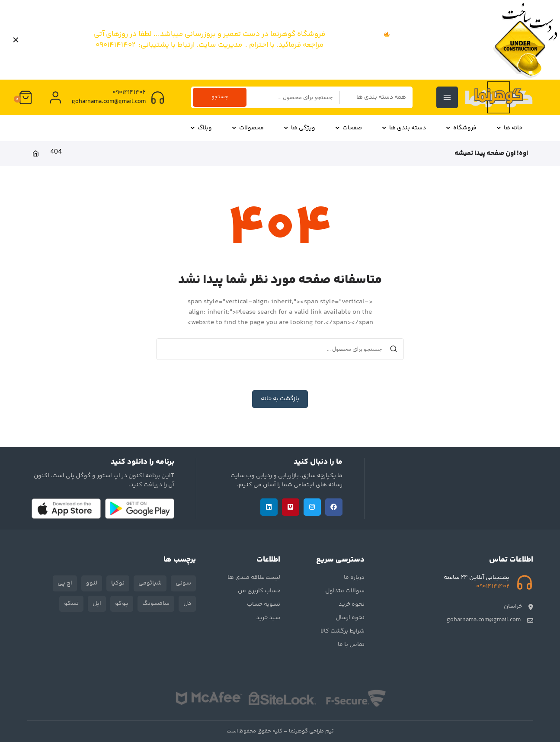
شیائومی (150, 583)
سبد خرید (268, 618)
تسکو (71, 604)
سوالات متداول (345, 591)
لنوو (92, 583)
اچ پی (65, 583)
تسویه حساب (264, 604)
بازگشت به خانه (280, 399)
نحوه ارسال (350, 618)
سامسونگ (156, 604)
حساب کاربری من (259, 591)
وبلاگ (201, 128)
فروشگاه (461, 128)
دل (187, 604)
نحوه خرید (352, 604)
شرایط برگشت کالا (342, 631)
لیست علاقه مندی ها (254, 578)
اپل (97, 604)
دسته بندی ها (404, 128)
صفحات (348, 128)
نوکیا (118, 583)
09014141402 (129, 93)
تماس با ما (351, 645)
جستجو (220, 97)
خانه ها (509, 128)
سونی (183, 583)
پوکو (122, 604)
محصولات (248, 128)
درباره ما (354, 578)
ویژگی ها (299, 128)
